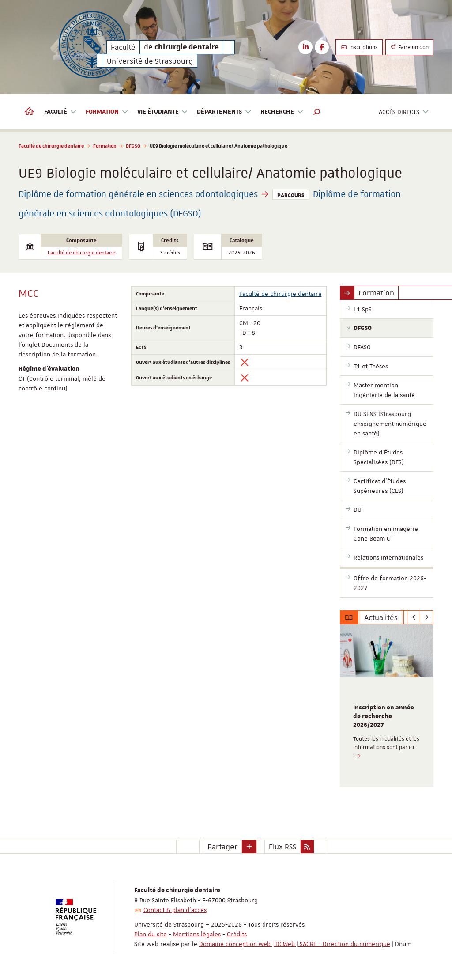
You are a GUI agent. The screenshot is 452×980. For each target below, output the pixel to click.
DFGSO (133, 146)
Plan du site (151, 934)
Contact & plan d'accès (175, 910)
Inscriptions (359, 47)
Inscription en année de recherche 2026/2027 (384, 716)
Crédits (237, 934)
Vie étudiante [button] (163, 112)
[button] (317, 112)
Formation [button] (107, 112)
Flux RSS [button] (282, 847)
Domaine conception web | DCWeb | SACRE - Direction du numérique (295, 944)
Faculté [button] (60, 112)
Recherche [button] (282, 112)
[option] (387, 706)
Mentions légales (197, 934)
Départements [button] (224, 112)
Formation (105, 146)
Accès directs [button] (404, 112)
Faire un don (409, 47)
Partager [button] (222, 847)
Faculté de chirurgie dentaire (51, 146)
